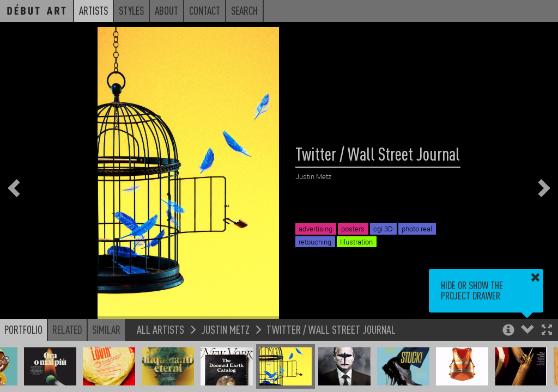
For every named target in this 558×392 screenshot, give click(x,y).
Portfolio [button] (23, 329)
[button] (547, 331)
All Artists (160, 329)
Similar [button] (106, 329)
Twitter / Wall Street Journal (331, 329)
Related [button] (67, 329)
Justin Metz (225, 329)
